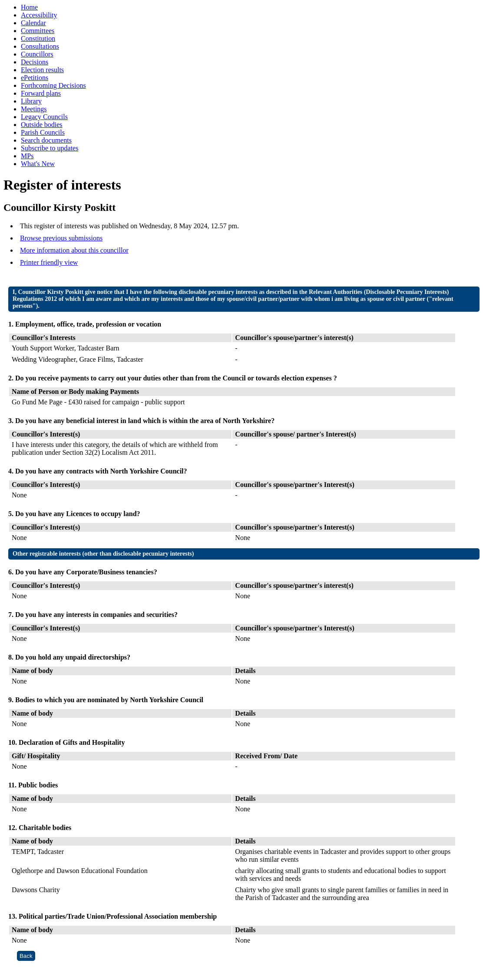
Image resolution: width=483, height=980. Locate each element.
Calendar (33, 23)
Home (29, 7)
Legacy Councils (44, 117)
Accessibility (39, 15)
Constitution (38, 38)
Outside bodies (42, 125)
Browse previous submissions (61, 238)
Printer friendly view (49, 262)
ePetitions (35, 78)
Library (31, 101)
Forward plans (41, 93)
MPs (27, 156)
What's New (38, 164)
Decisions (35, 62)
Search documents (46, 140)
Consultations (40, 46)
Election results (42, 70)
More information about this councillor (74, 250)
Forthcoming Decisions (53, 85)
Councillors (37, 54)
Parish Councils (43, 132)
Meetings (34, 109)
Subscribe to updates (50, 148)
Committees (38, 31)
